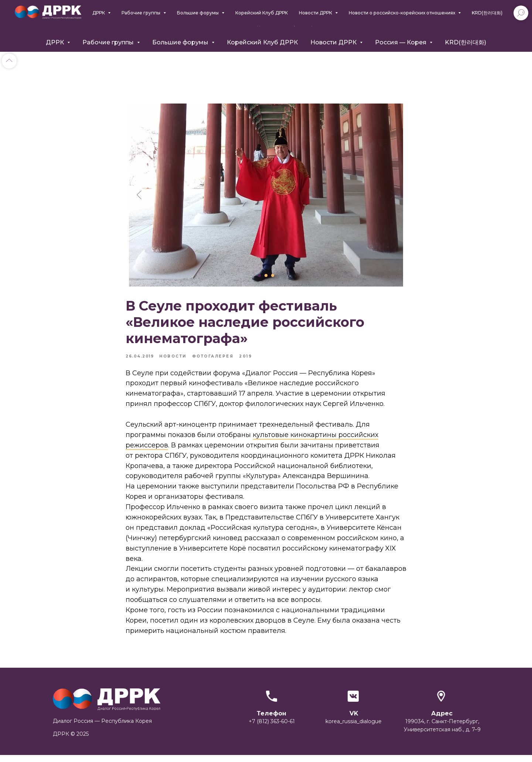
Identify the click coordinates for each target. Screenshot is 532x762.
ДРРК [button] (56, 42)
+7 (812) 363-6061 (427, 20)
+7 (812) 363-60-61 (272, 728)
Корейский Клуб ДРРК (262, 42)
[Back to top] (9, 61)
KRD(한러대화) (465, 42)
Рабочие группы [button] (109, 42)
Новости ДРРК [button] (334, 42)
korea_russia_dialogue (354, 728)
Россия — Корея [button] (401, 42)
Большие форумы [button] (181, 42)
